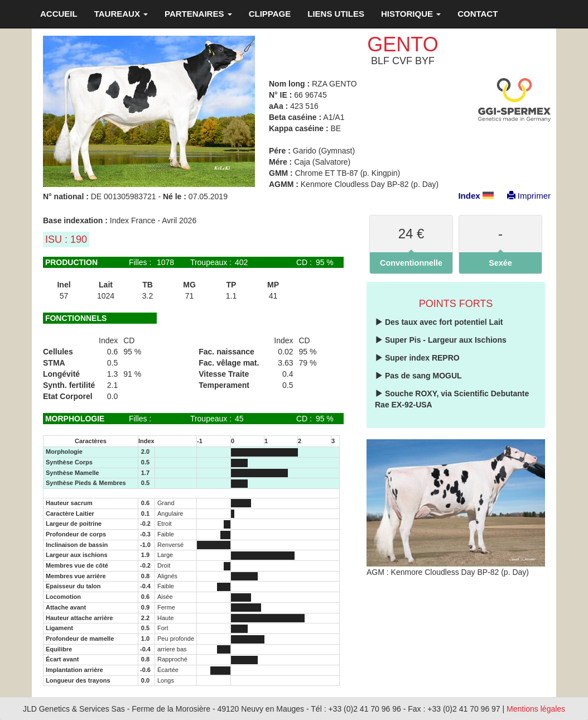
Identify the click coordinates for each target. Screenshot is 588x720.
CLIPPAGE (270, 14)
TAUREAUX (121, 14)
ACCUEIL (59, 14)
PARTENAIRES (198, 14)
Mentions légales (536, 709)
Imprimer (523, 196)
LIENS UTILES (336, 14)
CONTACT (478, 14)
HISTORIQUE (411, 14)
